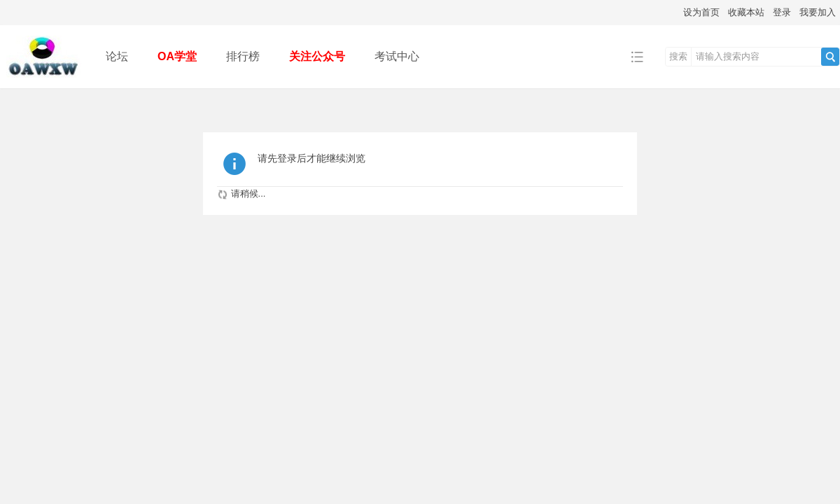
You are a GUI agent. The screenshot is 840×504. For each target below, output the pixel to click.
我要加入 (818, 12)
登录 (782, 12)
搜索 (678, 56)
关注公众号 (317, 56)
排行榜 (243, 56)
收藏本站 (746, 12)
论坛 (117, 56)
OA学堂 (177, 56)
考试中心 (397, 56)
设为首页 (701, 12)
